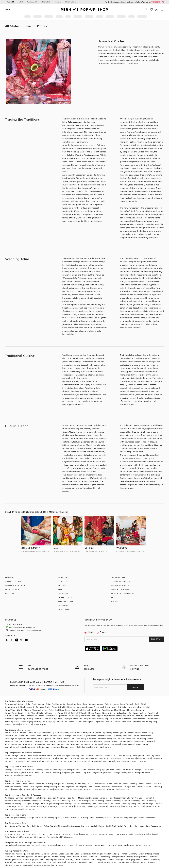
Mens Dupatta (94, 787)
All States (12, 26)
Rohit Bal (70, 713)
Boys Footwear (137, 826)
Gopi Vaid (109, 719)
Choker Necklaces (82, 804)
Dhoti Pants (149, 770)
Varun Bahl (74, 716)
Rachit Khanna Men (127, 739)
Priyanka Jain (76, 719)
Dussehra (72, 845)
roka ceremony (30, 548)
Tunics (119, 770)
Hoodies (117, 784)
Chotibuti (42, 834)
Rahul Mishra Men (43, 744)
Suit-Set (158, 784)
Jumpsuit (106, 787)
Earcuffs (103, 798)
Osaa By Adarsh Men (14, 707)
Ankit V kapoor (61, 733)
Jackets (56, 773)
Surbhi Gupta (48, 722)
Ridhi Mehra (70, 707)
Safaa (72, 722)
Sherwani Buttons (13, 787)
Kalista (146, 707)
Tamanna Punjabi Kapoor (144, 722)
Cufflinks (157, 787)
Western (16, 789)
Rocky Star (140, 704)
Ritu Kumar (59, 713)
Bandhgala (81, 787)
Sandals (125, 804)
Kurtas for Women (52, 770)
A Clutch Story (129, 758)
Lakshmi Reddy (55, 834)
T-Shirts (141, 784)
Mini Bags (93, 806)
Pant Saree (145, 773)
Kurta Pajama (36, 787)
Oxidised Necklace (100, 804)
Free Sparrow (121, 834)
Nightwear (98, 773)
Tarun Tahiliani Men (66, 739)
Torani (16, 722)
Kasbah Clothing (87, 741)
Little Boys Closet (71, 834)
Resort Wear (28, 773)
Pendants (26, 801)
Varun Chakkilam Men (80, 747)
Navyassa (85, 834)
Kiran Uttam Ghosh (14, 710)
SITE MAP (115, 601)
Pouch (20, 806)
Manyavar (81, 707)
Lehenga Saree (119, 773)
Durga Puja (100, 845)
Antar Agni (62, 704)
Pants (62, 784)
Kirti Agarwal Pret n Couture (47, 837)
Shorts (133, 784)
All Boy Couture (26, 837)
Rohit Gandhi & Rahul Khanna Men (86, 744)
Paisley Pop (96, 761)
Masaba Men (139, 741)
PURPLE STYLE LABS (13, 582)
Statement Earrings (14, 804)
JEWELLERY (32, 2)
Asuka (33, 736)
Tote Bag (103, 806)
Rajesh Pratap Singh (14, 713)
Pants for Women (13, 773)
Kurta (150, 281)
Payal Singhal (154, 713)
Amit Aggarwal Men (47, 739)
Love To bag (74, 756)
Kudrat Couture (103, 741)
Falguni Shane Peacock (123, 704)
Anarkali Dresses (96, 818)
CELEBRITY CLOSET (66, 597)
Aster (135, 756)
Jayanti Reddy (135, 707)
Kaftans (111, 770)
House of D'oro (49, 758)
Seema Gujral (109, 713)
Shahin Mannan (12, 724)
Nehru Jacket (22, 784)
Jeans (25, 787)
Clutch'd (99, 756)
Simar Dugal (26, 722)
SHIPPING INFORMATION (121, 582)
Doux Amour (116, 758)
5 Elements (157, 758)
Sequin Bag (127, 806)
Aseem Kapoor (40, 724)
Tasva (8, 733)
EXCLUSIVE (62, 586)
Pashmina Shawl (153, 806)
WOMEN (11, 2)
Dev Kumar (127, 736)
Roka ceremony (75, 122)
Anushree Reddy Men (107, 739)
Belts (133, 804)
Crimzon (143, 761)
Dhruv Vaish (33, 733)
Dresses (76, 770)
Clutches (159, 804)
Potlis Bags (148, 804)
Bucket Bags (81, 806)
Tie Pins (90, 784)
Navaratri (62, 845)
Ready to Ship (11, 775)
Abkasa (150, 739)
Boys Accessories (153, 826)
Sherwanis (66, 770)
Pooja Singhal (38, 704)
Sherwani (40, 784)
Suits (56, 784)
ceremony (91, 155)
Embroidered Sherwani (79, 826)
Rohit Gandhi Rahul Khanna (32, 716)
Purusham (92, 736)
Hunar (142, 756)
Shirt (108, 826)
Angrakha (70, 787)
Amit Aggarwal (99, 716)
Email (89, 632)
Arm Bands (140, 798)
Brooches (125, 789)
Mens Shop (59, 789)
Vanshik (116, 733)
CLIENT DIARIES (64, 609)
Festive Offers (26, 775)
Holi (14, 845)
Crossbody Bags (66, 806)
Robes (126, 784)
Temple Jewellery (112, 801)
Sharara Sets (94, 770)
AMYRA (45, 761)
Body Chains (127, 798)
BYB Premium (67, 837)
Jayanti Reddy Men (60, 747)
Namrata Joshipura (116, 716)
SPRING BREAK (142, 744)
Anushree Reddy (76, 704)
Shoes (118, 804)
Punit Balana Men (28, 739)
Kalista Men (73, 741)
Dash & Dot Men (19, 733)
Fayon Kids (10, 834)
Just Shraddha (34, 758)
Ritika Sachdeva (123, 761)
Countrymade (46, 733)
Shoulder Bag (114, 806)
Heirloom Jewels (13, 801)
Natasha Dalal (24, 704)
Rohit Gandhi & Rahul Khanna (88, 713)
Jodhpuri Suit (50, 787)
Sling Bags (52, 806)
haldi (56, 548)
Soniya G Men (128, 744)
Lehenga (30, 818)
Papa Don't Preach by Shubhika (86, 710)
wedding (122, 548)
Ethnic (8, 789)
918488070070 (158, 2)
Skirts (49, 773)
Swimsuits (77, 773)
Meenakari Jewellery (41, 801)
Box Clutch (139, 806)
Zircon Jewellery (79, 801)
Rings (44, 798)
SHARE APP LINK (157, 639)
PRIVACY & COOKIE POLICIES (123, 593)
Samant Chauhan (151, 716)
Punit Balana (121, 710)
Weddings (122, 845)
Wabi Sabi (24, 736)
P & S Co (21, 834)
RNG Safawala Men (61, 744)
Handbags (11, 806)
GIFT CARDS (63, 593)
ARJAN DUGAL (26, 741)
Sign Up (135, 687)
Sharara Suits (63, 818)
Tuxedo (61, 787)
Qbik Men (80, 739)
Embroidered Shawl (14, 809)
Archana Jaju (61, 722)
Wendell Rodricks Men (15, 747)
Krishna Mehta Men (142, 736)
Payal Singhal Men (13, 744)
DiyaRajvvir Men (41, 741)
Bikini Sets (40, 773)
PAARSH (150, 741)
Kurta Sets (30, 770)
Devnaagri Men (12, 739)
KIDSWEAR (46, 2)
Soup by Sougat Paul (94, 719)
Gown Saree (133, 773)
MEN (21, 2)
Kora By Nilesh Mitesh (101, 747)
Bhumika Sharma (134, 716)
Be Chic (9, 761)
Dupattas (87, 773)
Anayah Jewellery (89, 758)
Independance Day (26, 845)
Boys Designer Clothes (15, 826)
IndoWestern (27, 789)
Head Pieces (114, 798)
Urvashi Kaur (26, 724)
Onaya (108, 707)
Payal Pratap (108, 710)
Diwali (8, 845)
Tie (118, 789)
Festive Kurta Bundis (44, 789)
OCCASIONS (63, 605)
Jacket (94, 826)
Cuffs (27, 798)
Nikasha (64, 716)
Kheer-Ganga (65, 736)
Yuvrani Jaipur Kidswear (102, 834)
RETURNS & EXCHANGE (120, 586)
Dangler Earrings (32, 804)
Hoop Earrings (66, 804)
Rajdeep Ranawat (136, 710)
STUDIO (58, 2)
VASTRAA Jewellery (123, 756)
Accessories (117, 787)
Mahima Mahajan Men (122, 741)
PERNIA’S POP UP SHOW (15, 586)
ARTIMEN (141, 739)
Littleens (153, 834)
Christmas (111, 845)
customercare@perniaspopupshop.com (25, 630)
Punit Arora (28, 744)
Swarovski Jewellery (61, 801)
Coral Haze (19, 761)
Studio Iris (127, 722)
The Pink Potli (87, 756)
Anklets (149, 798)
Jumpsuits (66, 773)
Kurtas (49, 784)
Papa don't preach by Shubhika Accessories (69, 761)
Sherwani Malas (144, 787)
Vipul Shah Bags (33, 761)
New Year (147, 845)
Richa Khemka (82, 722)
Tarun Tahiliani (140, 713)
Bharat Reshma (105, 736)
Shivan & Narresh (95, 707)
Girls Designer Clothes (15, 818)
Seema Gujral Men (111, 744)
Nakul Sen (53, 710)
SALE (60, 590)
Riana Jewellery (72, 758)
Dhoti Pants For (120, 818)
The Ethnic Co (79, 736)
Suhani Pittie (108, 761)
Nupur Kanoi (65, 710)
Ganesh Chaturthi (85, 845)
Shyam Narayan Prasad (44, 719)
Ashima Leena (52, 716)
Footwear (110, 789)
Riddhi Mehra (31, 713)
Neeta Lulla (85, 716)
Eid (38, 845)
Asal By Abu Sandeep (94, 704)
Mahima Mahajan (32, 710)
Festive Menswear (74, 789)
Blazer (101, 826)
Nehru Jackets (50, 826)
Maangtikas (84, 798)
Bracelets (36, 798)
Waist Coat (80, 784)
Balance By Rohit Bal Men (38, 747)
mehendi (89, 548)
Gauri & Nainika (119, 707)
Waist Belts (30, 806)
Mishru (44, 710)
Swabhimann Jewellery (16, 758)
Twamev (54, 736)
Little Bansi (31, 834)
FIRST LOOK (70, 2)
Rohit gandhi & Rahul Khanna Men (136, 733)
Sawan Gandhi (153, 719)
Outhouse (108, 756)
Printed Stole (30, 809)
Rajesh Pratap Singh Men (100, 733)
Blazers (149, 784)
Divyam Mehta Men (78, 733)
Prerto (134, 761)
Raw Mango (11, 704)
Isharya (23, 756)
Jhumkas (45, 804)
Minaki (60, 758)
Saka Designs (11, 837)
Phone (102, 632)
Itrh (92, 722)
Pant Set (88, 789)
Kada (111, 804)
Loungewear (130, 787)
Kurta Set (75, 818)
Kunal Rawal (43, 736)
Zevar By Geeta (153, 756)
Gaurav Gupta (12, 716)
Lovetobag (104, 758)
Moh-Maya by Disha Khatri (40, 756)
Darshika (117, 736)
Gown (84, 770)
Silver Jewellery (148, 801)
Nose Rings (72, 798)
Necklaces (10, 798)
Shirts (32, 784)
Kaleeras (94, 798)
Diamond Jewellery (130, 801)
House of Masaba (123, 719)
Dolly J (108, 704)
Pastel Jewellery (96, 801)
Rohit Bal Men (11, 736)
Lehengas (9, 770)
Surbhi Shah (10, 719)
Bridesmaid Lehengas (133, 770)
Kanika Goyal (62, 719)
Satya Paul (51, 704)
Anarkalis (19, 770)
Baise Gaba (57, 707)
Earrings (20, 798)
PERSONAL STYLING (66, 601)
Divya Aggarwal (25, 719)
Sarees (39, 770)
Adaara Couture (113, 722)
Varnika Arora (60, 756)
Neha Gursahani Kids (138, 834)
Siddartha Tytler (124, 713)
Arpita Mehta (139, 719)
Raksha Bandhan (48, 845)
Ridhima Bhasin (45, 713)
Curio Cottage (12, 756)
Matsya (8, 722)
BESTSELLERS (63, 582)
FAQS (113, 597)
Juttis (139, 804)
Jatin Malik (91, 739)
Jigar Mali (100, 722)
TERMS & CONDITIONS (120, 590)
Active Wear (98, 789)
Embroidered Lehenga (46, 818)
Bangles (51, 798)
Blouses (108, 773)
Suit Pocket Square (104, 784)
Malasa (37, 722)
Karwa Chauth (135, 845)
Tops (103, 770)
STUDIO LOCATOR (12, 590)
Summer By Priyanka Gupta (38, 707)
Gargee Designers (58, 741)
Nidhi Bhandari (144, 758)
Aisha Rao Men (12, 741)
